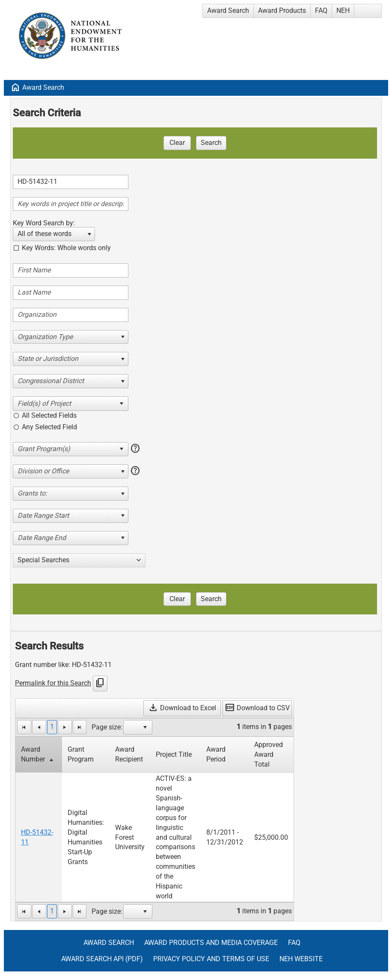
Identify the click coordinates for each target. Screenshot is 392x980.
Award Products (282, 10)
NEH (343, 10)
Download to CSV (257, 708)
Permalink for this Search (53, 683)
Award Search (228, 10)
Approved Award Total (269, 754)
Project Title (174, 754)
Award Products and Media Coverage (211, 943)
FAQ (321, 10)
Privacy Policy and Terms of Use (211, 959)
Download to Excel (182, 708)
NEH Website (301, 959)
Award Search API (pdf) (102, 959)
